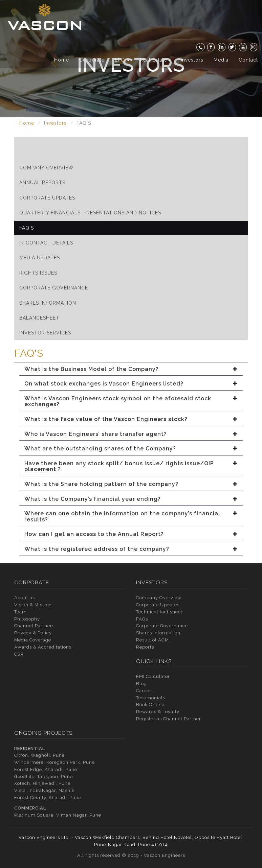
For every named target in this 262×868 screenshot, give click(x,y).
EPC (122, 60)
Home (62, 60)
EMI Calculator (153, 676)
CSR (19, 654)
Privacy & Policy (33, 633)
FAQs (142, 619)
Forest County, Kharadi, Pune (48, 797)
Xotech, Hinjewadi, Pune (42, 783)
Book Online (150, 705)
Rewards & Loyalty (158, 712)
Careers (145, 691)
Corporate (92, 60)
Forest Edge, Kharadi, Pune (46, 769)
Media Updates (40, 258)
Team (20, 612)
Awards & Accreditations (43, 647)
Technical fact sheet (159, 612)
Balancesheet (39, 318)
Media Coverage (33, 640)
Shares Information (48, 303)
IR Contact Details (46, 243)
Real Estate (155, 60)
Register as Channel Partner (169, 719)
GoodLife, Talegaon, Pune (43, 777)
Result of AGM (152, 640)
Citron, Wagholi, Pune (39, 755)
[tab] (131, 369)
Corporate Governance (54, 288)
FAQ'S (27, 228)
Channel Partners (34, 626)
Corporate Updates (47, 198)
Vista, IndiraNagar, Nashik (44, 790)
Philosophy (27, 619)
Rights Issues (38, 273)
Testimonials (151, 698)
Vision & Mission (33, 605)
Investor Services (45, 333)
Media (221, 60)
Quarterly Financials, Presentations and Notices (90, 213)
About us (25, 598)
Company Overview (47, 168)
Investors (192, 60)
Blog (141, 684)
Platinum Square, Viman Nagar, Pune (58, 815)
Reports (145, 647)
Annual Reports (42, 183)
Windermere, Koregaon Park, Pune (54, 762)
